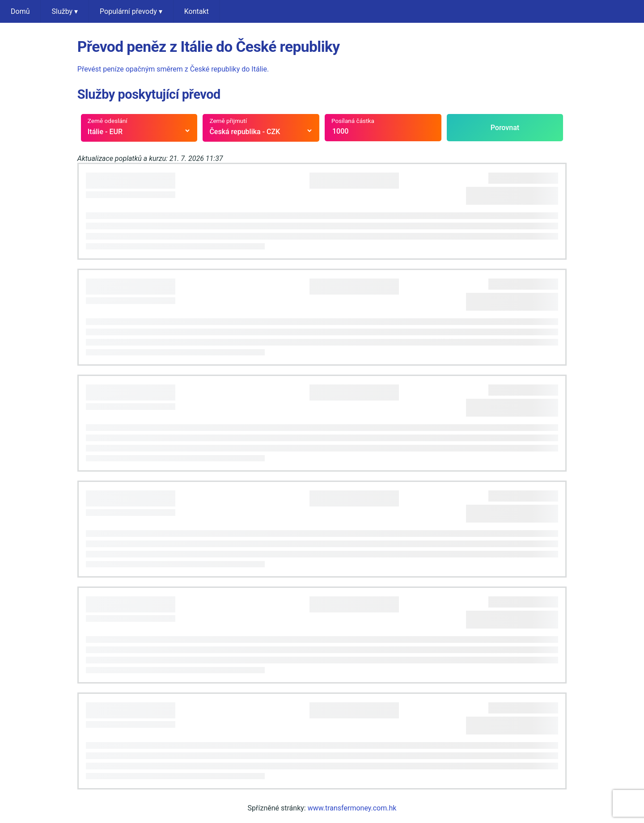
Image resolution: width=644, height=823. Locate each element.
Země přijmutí (228, 121)
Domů (20, 11)
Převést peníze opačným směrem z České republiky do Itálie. (173, 69)
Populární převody (131, 11)
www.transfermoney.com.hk (352, 808)
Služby (65, 11)
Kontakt (197, 11)
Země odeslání (108, 121)
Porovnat (505, 128)
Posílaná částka (353, 121)
